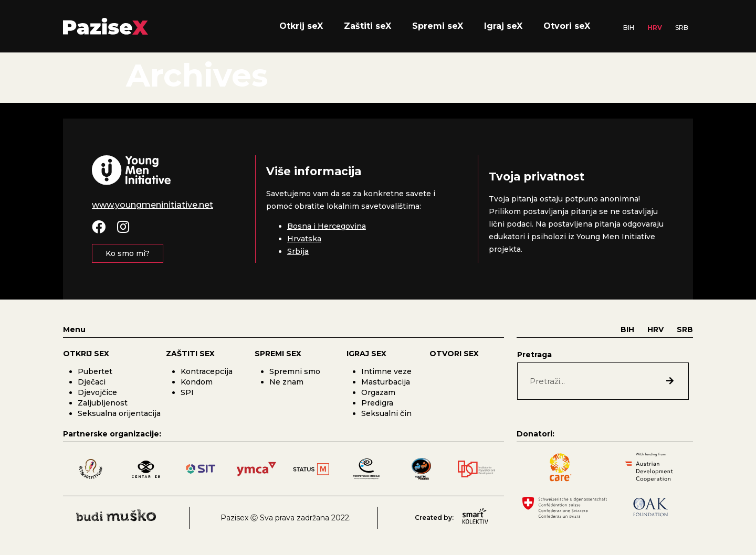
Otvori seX (567, 26)
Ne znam (286, 382)
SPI (187, 392)
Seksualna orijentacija (119, 413)
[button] (128, 253)
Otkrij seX (301, 26)
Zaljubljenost (103, 403)
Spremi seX (438, 26)
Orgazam (378, 392)
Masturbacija (386, 382)
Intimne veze (386, 371)
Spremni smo (295, 371)
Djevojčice (97, 392)
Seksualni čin (386, 413)
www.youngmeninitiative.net (153, 205)
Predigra (377, 403)
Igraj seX (503, 26)
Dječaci (92, 382)
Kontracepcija (207, 371)
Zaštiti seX (367, 26)
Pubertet (95, 371)
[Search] (670, 381)
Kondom (197, 382)
